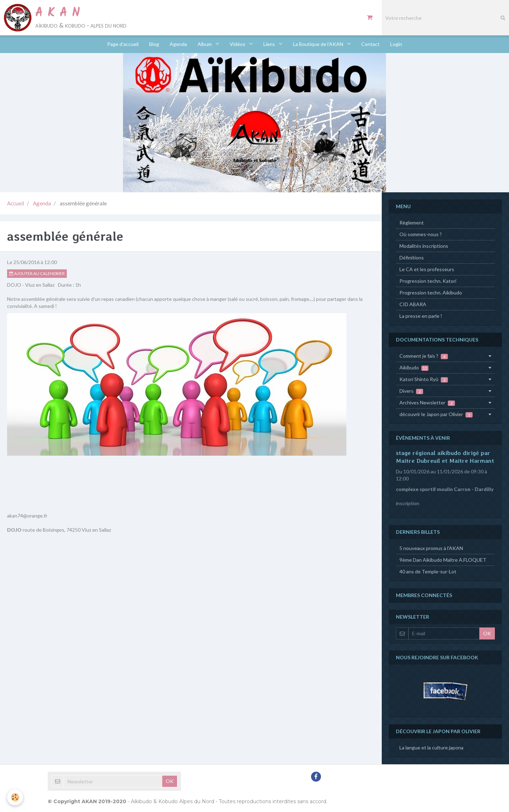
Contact (370, 44)
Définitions (412, 258)
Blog (154, 44)
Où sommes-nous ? (421, 234)
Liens (270, 44)
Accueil (16, 203)
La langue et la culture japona (431, 747)
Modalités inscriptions (424, 246)
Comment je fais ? (424, 356)
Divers (411, 391)
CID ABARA (413, 304)
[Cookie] (15, 797)
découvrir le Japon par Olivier (436, 414)
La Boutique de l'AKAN (319, 44)
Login (396, 44)
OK (487, 633)
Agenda (178, 44)
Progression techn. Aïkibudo (431, 293)
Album (205, 44)
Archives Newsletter (427, 403)
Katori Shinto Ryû (424, 379)
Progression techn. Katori (428, 281)
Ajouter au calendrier (37, 273)
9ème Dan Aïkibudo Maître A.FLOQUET (443, 560)
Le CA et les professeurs (427, 269)
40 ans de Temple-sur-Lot (428, 571)
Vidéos (238, 44)
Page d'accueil (123, 44)
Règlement (412, 223)
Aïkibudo (414, 368)
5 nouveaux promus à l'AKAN (431, 548)
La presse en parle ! (421, 316)
